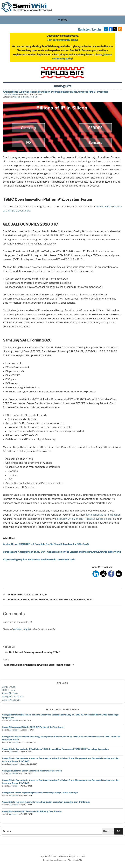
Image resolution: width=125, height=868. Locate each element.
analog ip (14, 600)
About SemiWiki (75, 860)
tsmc (90, 600)
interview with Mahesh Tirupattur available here (84, 519)
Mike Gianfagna (12, 94)
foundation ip (40, 600)
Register (84, 29)
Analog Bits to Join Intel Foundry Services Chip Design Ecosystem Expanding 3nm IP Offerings (46, 802)
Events (26, 97)
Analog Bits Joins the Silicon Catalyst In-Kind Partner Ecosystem (32, 771)
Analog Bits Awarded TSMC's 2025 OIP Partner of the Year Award (33, 727)
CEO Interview (9, 690)
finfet (25, 600)
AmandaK (14, 720)
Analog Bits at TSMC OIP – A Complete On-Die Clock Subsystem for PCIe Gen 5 (46, 544)
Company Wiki (9, 687)
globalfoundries (61, 600)
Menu (62, 20)
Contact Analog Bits (11, 700)
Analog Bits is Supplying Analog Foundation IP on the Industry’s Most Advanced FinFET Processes (56, 92)
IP (37, 97)
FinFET (32, 97)
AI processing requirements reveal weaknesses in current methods (39, 559)
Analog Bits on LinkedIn (13, 697)
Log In (97, 29)
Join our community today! (63, 40)
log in (27, 629)
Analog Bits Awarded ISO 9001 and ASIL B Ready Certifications (32, 811)
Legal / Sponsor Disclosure (55, 860)
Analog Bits (18, 97)
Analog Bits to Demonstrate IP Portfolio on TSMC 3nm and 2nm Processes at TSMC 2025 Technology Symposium (55, 749)
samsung (80, 600)
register (17, 629)
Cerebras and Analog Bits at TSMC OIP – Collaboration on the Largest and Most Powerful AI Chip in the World (62, 552)
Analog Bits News (10, 693)
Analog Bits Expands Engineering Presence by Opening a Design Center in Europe (40, 793)
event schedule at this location (103, 515)
